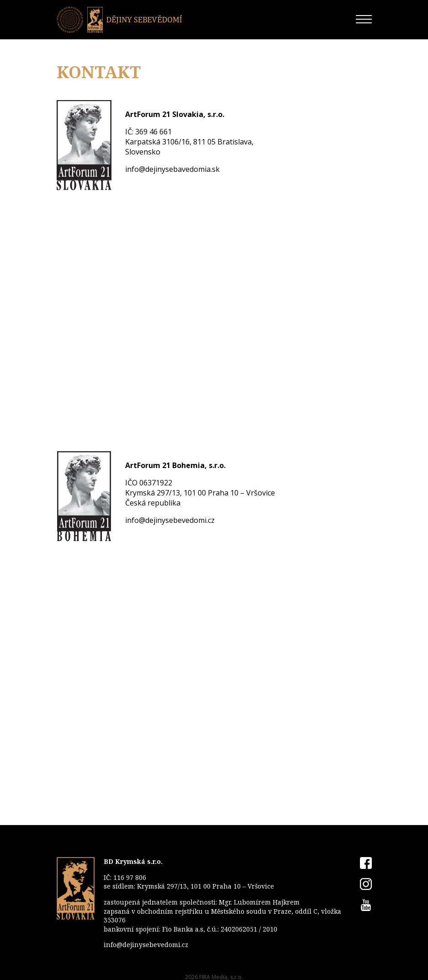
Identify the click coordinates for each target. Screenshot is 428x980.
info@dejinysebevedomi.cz (170, 520)
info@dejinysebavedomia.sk (172, 169)
